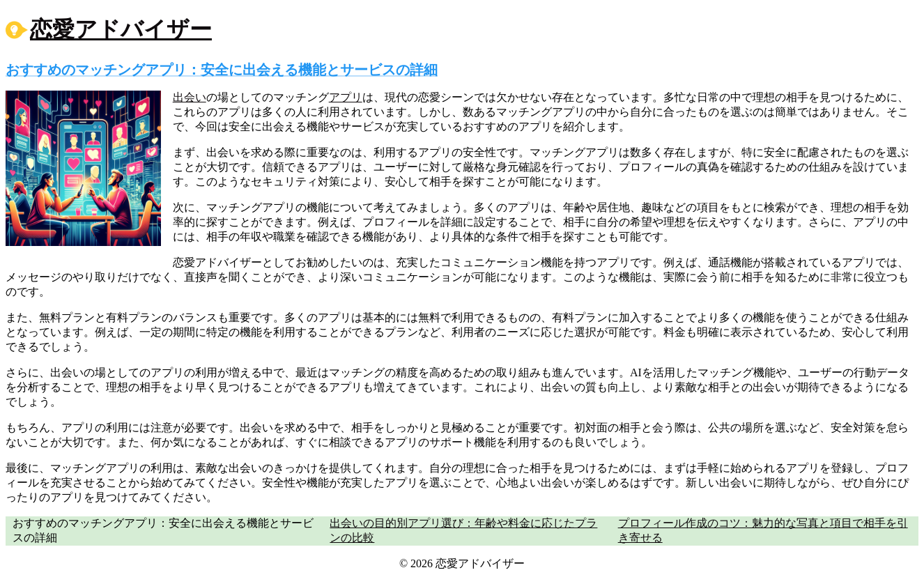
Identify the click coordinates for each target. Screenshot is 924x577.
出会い (190, 97)
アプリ (346, 97)
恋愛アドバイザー (121, 29)
